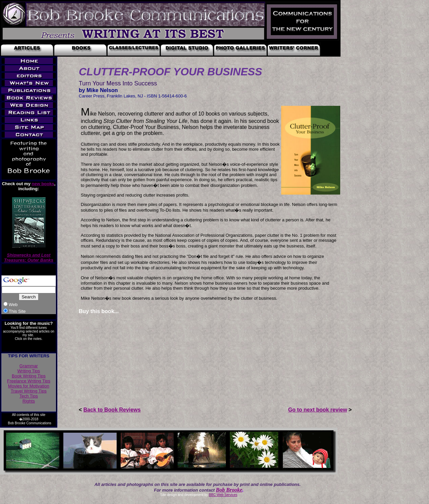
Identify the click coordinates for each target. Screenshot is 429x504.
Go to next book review (318, 410)
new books (43, 184)
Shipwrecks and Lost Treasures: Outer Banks (29, 258)
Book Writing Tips (29, 376)
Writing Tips (29, 371)
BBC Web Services (223, 495)
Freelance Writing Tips (29, 381)
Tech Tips (29, 396)
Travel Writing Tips (29, 391)
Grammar (29, 366)
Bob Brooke (229, 490)
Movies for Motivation (29, 386)
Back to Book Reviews (112, 410)
